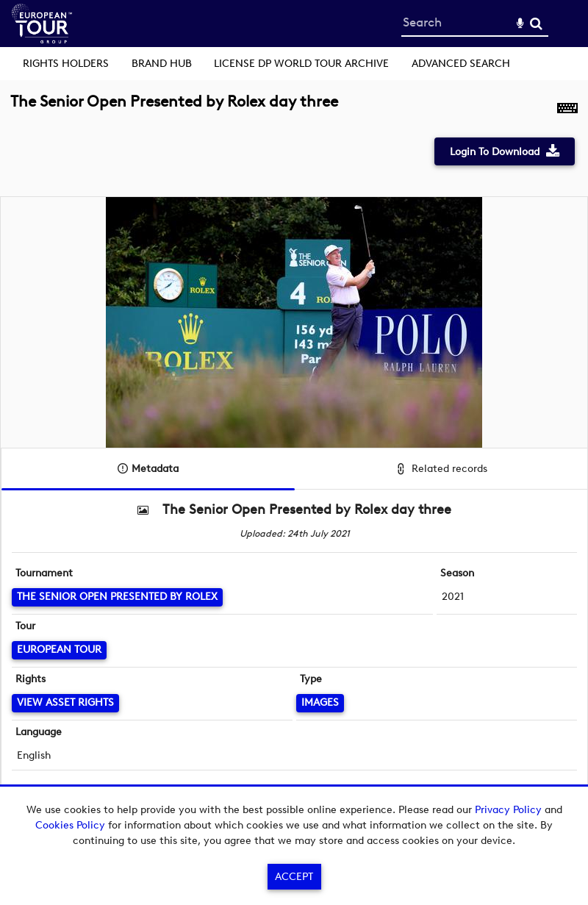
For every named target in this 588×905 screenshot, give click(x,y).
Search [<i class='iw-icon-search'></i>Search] (536, 23)
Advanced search (461, 64)
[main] (294, 456)
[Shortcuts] (567, 110)
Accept (294, 877)
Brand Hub (162, 64)
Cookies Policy (70, 825)
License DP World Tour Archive (301, 64)
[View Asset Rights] (65, 703)
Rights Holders (66, 64)
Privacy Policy (508, 810)
